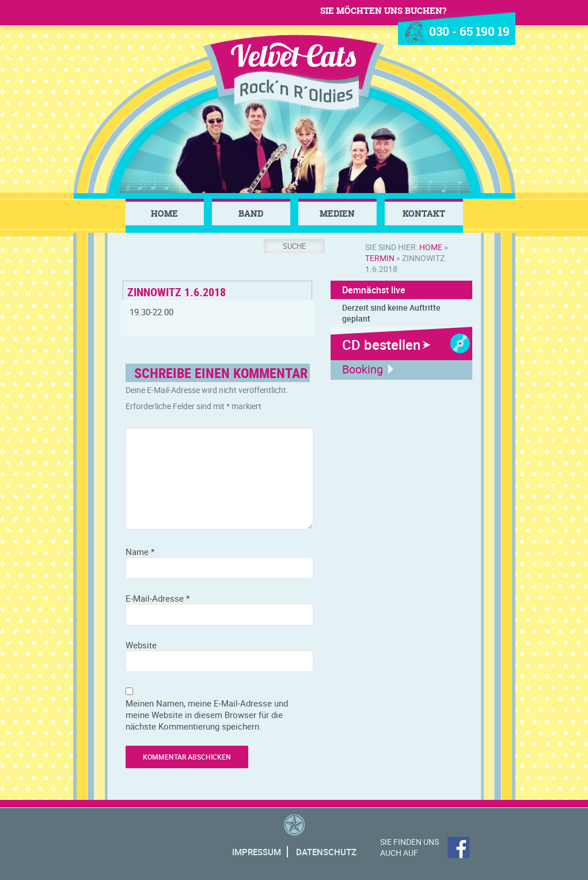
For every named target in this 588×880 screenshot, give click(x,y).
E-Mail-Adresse (158, 598)
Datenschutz (326, 852)
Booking (363, 369)
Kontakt (424, 214)
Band (251, 214)
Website (141, 645)
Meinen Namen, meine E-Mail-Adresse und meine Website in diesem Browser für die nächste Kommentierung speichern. (207, 715)
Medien (337, 214)
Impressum (257, 852)
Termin (380, 258)
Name (140, 552)
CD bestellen (381, 345)
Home (164, 214)
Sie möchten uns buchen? (383, 11)
